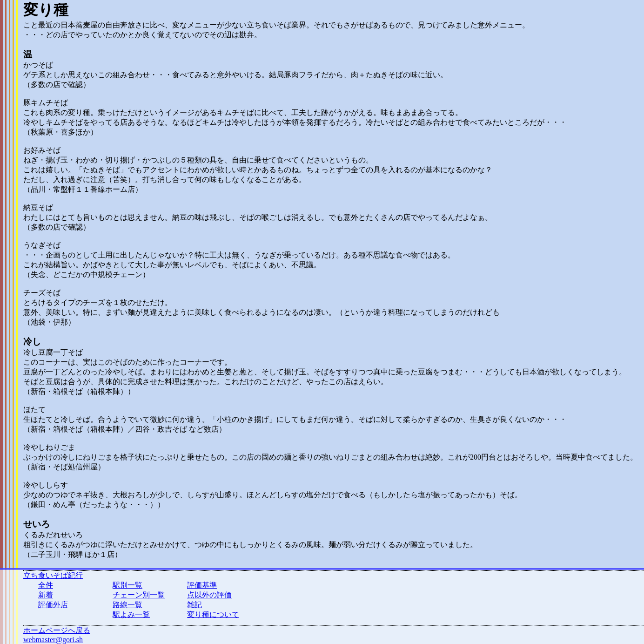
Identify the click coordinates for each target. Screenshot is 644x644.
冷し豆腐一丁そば (53, 352)
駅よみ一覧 (131, 614)
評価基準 (202, 585)
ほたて (34, 410)
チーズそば (42, 293)
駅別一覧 (127, 585)
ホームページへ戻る (57, 630)
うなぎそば (42, 245)
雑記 (195, 605)
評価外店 (53, 605)
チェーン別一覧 (139, 595)
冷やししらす (46, 485)
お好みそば (42, 150)
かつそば (38, 65)
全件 (46, 585)
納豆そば (38, 207)
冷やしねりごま (49, 447)
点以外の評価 (209, 595)
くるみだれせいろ (53, 535)
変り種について (213, 614)
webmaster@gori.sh (53, 640)
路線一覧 (127, 605)
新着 (46, 595)
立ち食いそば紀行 (53, 575)
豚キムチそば (46, 103)
